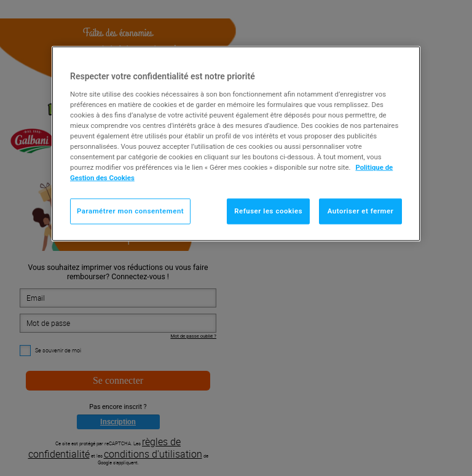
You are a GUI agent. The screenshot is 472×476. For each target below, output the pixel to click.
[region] (236, 144)
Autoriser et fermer (361, 211)
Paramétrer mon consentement (130, 211)
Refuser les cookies (268, 211)
